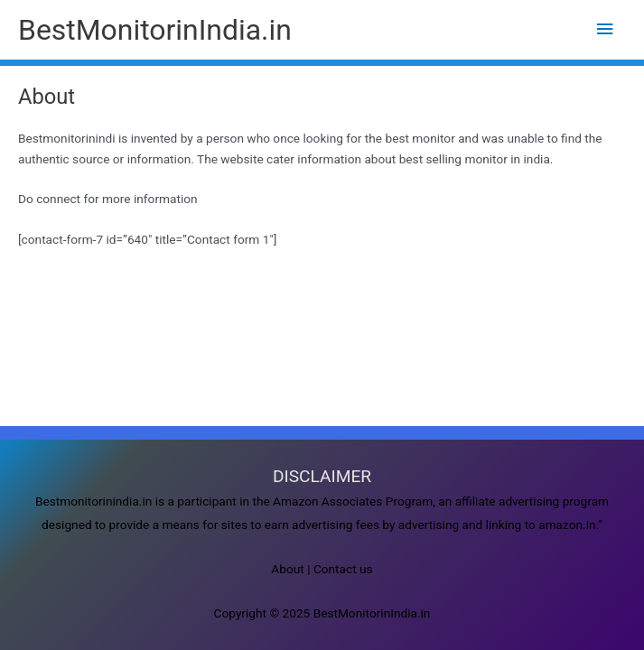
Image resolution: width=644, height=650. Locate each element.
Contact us (343, 569)
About (287, 569)
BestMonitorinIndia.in (155, 30)
